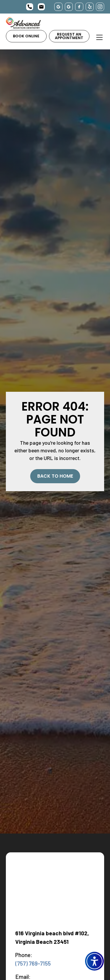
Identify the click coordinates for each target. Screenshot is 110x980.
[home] (23, 23)
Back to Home (55, 476)
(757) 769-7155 (33, 963)
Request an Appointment (69, 36)
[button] (94, 961)
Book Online (26, 36)
